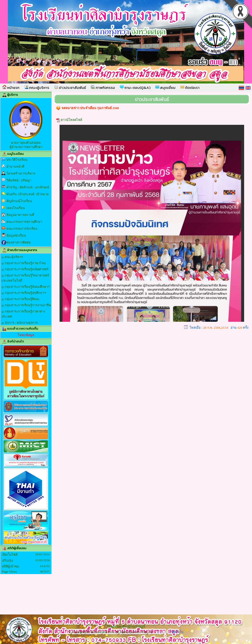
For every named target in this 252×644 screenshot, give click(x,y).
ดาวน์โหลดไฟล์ (71, 120)
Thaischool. (163, 632)
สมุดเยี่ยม (165, 88)
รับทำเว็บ (177, 632)
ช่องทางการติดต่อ (19, 242)
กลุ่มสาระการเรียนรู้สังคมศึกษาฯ (25, 287)
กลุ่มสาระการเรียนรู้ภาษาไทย (24, 263)
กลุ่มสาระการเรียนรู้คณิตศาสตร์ (25, 269)
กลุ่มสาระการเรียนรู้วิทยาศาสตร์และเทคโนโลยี (25, 278)
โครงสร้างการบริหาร (21, 173)
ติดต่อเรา (190, 88)
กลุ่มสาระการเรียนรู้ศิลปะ (21, 299)
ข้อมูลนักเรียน (16, 235)
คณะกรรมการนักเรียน (22, 229)
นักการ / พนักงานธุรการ (20, 323)
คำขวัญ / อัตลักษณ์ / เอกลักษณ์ (28, 187)
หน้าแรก (11, 88)
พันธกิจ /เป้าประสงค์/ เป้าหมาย (28, 194)
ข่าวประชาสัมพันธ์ (70, 88)
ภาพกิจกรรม (103, 88)
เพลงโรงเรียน (16, 208)
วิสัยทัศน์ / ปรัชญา (19, 180)
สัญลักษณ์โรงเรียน (19, 201)
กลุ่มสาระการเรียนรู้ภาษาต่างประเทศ (23, 314)
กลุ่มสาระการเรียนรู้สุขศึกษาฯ (24, 293)
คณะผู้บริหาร (37, 88)
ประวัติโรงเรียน (17, 160)
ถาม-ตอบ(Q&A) (135, 88)
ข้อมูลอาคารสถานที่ (20, 215)
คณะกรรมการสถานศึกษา (24, 222)
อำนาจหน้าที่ (15, 167)
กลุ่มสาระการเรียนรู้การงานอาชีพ (26, 305)
